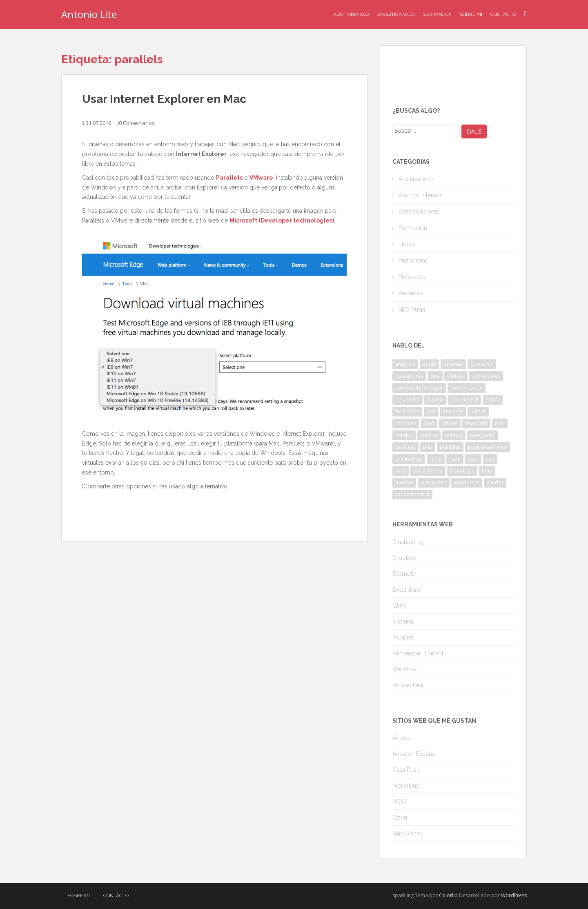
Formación (413, 228)
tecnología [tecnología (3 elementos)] (462, 471)
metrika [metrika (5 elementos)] (454, 435)
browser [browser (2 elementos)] (453, 364)
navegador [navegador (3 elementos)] (483, 435)
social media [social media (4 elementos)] (428, 471)
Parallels (229, 178)
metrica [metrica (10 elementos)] (429, 435)
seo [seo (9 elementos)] (490, 459)
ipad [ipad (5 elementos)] (429, 423)
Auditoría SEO (351, 14)
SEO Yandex (437, 14)
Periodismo (414, 261)
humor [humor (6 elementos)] (478, 411)
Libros (407, 244)
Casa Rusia (406, 770)
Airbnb (401, 738)
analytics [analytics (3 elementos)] (405, 364)
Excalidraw (406, 590)
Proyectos (412, 277)
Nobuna (403, 622)
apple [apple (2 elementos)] (429, 364)
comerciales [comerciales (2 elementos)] (486, 376)
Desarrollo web (419, 212)
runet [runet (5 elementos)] (436, 459)
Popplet (403, 637)
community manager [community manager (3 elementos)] (419, 388)
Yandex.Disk (408, 685)
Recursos (411, 293)
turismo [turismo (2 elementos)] (404, 482)
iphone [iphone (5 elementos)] (450, 423)
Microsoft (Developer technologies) (282, 221)
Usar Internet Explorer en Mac (164, 99)
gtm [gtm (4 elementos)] (431, 411)
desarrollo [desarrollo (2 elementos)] (408, 400)
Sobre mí (471, 14)
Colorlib (448, 895)
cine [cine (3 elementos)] (435, 376)
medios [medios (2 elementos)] (404, 435)
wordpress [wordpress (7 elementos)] (467, 482)
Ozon (400, 818)
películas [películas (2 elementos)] (405, 447)
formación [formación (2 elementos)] (407, 411)
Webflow (404, 669)
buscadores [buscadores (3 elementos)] (409, 376)
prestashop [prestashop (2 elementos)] (409, 459)
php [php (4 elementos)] (428, 447)
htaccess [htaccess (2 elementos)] (453, 411)
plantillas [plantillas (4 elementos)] (450, 447)
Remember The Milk (419, 653)
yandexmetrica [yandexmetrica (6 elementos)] (412, 494)
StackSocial (407, 833)
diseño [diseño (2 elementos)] (435, 400)
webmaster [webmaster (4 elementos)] (434, 482)
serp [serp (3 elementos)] (401, 471)
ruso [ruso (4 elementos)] (473, 459)
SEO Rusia (412, 310)
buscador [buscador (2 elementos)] (482, 364)
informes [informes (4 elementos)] (406, 423)
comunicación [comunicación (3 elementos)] (467, 388)
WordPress (514, 895)
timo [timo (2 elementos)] (487, 471)
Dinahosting (408, 542)
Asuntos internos (421, 195)
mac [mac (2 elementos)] (500, 423)
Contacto (503, 14)
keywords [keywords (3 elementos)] (476, 423)
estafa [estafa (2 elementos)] (493, 400)
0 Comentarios (137, 123)
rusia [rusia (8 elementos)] (455, 459)
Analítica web (416, 179)
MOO (399, 802)
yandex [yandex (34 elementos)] (495, 482)
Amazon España (414, 754)
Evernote (404, 574)
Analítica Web (396, 14)
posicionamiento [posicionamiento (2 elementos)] (488, 447)
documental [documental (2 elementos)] (464, 400)
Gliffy (399, 606)
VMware (261, 178)
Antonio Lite (89, 14)
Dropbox (404, 558)
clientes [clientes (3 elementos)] (456, 376)
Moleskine (406, 786)
